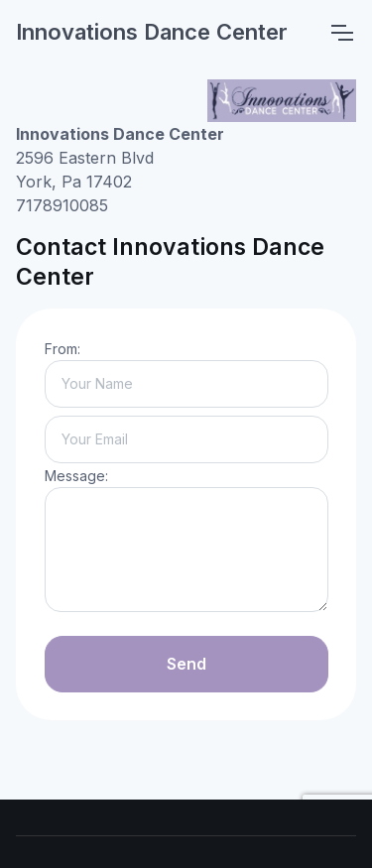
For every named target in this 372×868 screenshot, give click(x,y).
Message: (76, 476)
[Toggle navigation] (341, 33)
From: (62, 349)
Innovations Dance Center (152, 32)
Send (186, 664)
